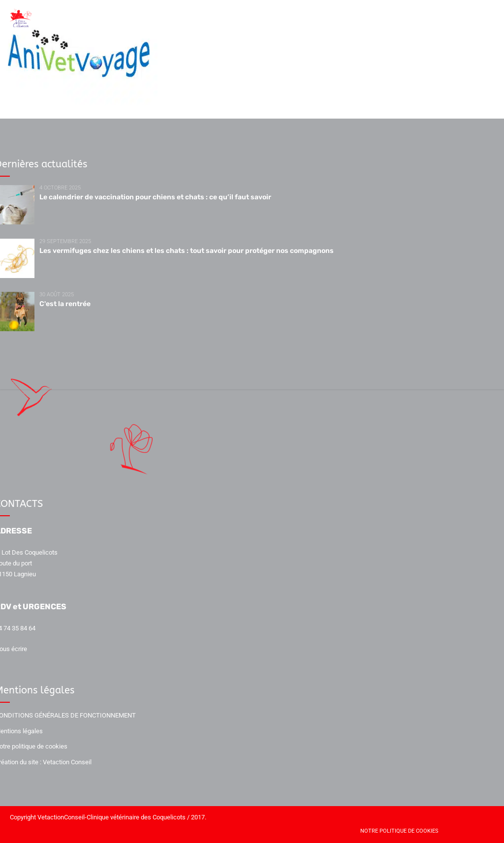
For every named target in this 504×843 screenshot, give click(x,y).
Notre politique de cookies (399, 831)
